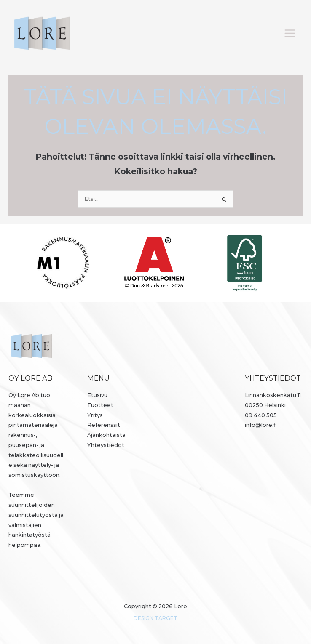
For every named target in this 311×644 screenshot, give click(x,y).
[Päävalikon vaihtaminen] (290, 33)
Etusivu (97, 395)
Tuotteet (100, 405)
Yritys (95, 415)
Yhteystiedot (106, 445)
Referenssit (104, 425)
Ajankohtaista (106, 435)
